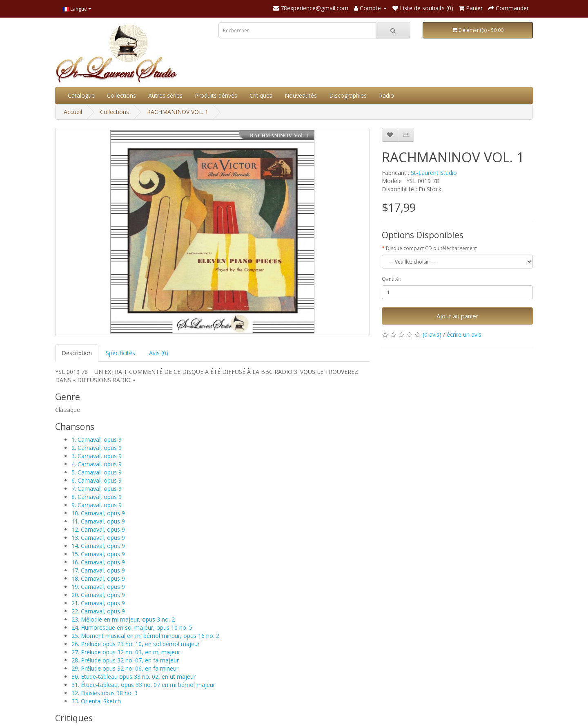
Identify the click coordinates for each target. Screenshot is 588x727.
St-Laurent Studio (434, 173)
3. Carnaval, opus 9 (97, 456)
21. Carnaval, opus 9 (98, 603)
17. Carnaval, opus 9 (98, 570)
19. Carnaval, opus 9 (98, 587)
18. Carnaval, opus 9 (98, 578)
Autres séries (165, 95)
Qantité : (392, 279)
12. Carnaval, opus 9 (98, 529)
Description (77, 353)
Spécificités (120, 353)
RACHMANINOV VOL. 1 (178, 112)
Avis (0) (159, 353)
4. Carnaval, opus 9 (97, 464)
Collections (121, 95)
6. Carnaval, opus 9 (97, 480)
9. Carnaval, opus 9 (97, 505)
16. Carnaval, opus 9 (98, 562)
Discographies (348, 95)
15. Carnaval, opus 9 (98, 554)
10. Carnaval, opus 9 (98, 513)
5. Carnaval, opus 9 (97, 472)
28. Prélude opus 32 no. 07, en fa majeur (125, 660)
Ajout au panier (458, 316)
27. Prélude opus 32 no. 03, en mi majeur (126, 652)
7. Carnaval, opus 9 (97, 489)
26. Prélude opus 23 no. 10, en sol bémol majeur (136, 644)
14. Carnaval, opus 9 (98, 546)
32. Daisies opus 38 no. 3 (105, 693)
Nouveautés (301, 95)
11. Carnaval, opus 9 (98, 521)
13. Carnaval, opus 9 (98, 538)
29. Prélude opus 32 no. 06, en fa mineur (125, 668)
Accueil (73, 112)
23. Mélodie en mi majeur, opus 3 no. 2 (123, 619)
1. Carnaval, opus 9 (97, 440)
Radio (386, 95)
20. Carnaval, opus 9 (98, 595)
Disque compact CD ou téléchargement (431, 248)
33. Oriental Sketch (96, 701)
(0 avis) (432, 334)
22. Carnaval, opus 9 (98, 611)
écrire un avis (464, 334)
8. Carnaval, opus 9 (97, 497)
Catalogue (81, 95)
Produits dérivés (216, 95)
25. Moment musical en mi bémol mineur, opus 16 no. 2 (145, 636)
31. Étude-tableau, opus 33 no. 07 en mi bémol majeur (143, 685)
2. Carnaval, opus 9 (97, 448)
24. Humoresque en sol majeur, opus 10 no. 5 (132, 627)
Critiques (261, 95)
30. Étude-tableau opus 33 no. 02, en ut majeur (134, 677)
